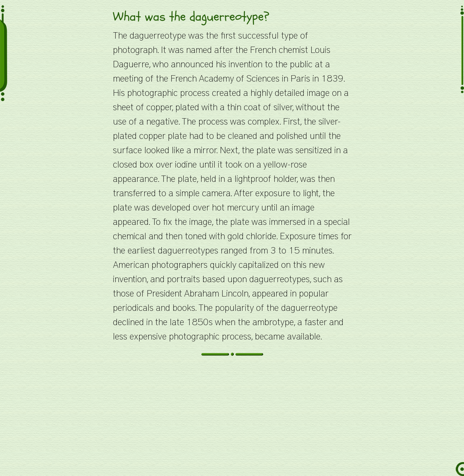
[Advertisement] (232, 420)
